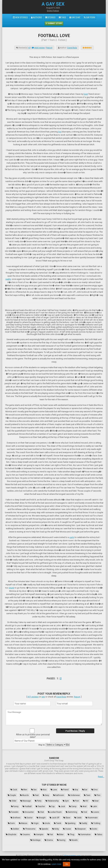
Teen (87, 795)
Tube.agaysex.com (72, 856)
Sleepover (80, 829)
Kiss (44, 790)
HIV (86, 801)
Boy (75, 790)
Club (41, 812)
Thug (71, 835)
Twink (58, 823)
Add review (38, 48)
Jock (62, 806)
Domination (85, 835)
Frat (50, 835)
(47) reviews (33, 697)
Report (49, 48)
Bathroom (59, 795)
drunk (12, 588)
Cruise (67, 829)
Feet (36, 795)
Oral (84, 812)
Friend (65, 790)
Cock (14, 790)
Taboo (98, 835)
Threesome (29, 829)
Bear (95, 801)
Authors (36, 17)
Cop (52, 806)
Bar (85, 790)
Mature (23, 823)
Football (27, 806)
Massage (26, 801)
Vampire (39, 835)
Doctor (29, 818)
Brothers (16, 818)
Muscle (24, 795)
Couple (12, 795)
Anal (83, 806)
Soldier (15, 829)
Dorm (11, 823)
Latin (94, 806)
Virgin (35, 823)
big (60, 132)
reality (8, 279)
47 (29, 48)
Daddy (83, 823)
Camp (73, 806)
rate (43, 697)
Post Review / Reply (75, 731)
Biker (60, 835)
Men (24, 790)
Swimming (71, 812)
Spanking (70, 823)
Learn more (56, 864)
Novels (74, 840)
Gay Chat (75, 17)
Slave (67, 818)
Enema (49, 840)
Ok (67, 864)
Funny (15, 806)
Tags (62, 17)
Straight (41, 818)
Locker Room (55, 812)
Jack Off (54, 818)
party (72, 537)
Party (38, 801)
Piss (97, 795)
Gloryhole (11, 835)
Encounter (28, 812)
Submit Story (54, 23)
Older (13, 801)
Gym (66, 801)
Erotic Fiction (53, 11)
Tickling (96, 823)
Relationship (52, 801)
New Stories (20, 17)
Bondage (35, 840)
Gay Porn (89, 17)
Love (54, 790)
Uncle (46, 823)
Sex (34, 790)
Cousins (25, 835)
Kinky (56, 829)
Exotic (94, 829)
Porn (76, 801)
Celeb (78, 818)
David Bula (72, 48)
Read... (101, 777)
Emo (94, 790)
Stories (50, 17)
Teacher (40, 806)
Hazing (61, 840)
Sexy (46, 795)
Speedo (44, 829)
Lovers (95, 812)
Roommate (92, 818)
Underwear (74, 795)
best (86, 94)
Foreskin (14, 812)
